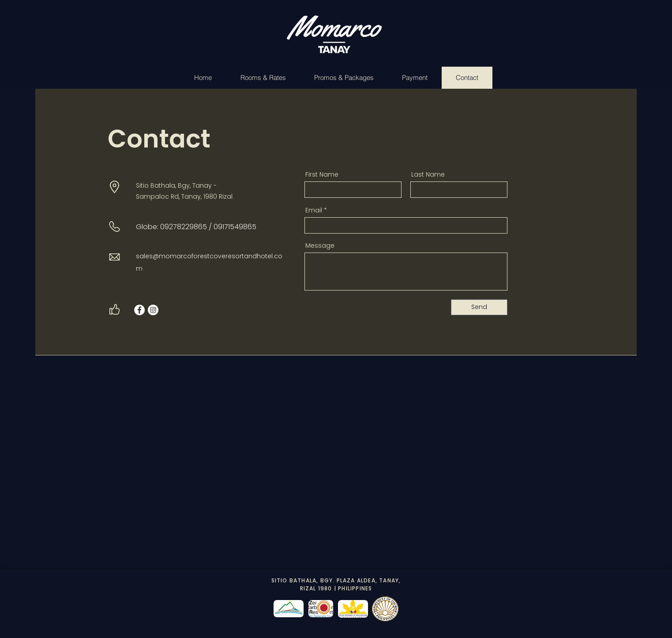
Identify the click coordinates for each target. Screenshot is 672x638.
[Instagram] (153, 310)
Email (314, 210)
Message (320, 245)
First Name (322, 174)
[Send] (479, 307)
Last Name (428, 174)
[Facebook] (139, 310)
